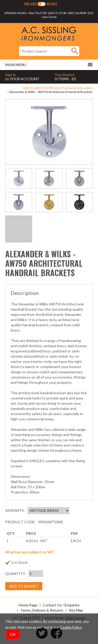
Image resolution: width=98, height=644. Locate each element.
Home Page (28, 605)
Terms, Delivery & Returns (42, 610)
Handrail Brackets (80, 88)
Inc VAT (31, 4)
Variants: (15, 510)
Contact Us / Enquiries (61, 605)
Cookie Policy (71, 627)
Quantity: (16, 574)
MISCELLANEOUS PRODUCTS (44, 88)
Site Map (76, 610)
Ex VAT (52, 4)
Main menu (49, 65)
